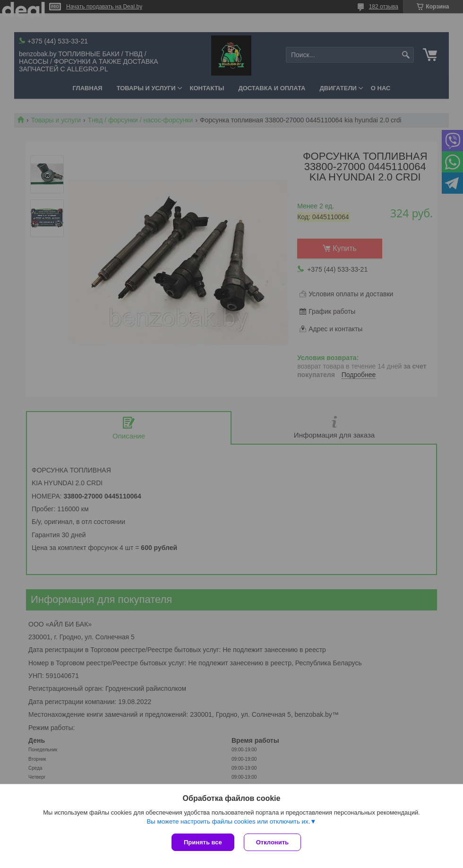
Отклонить (272, 842)
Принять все (203, 842)
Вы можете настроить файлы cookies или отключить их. (228, 821)
